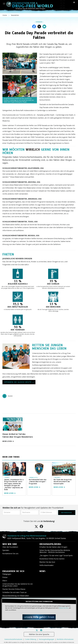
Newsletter (15, 15)
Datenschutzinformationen (13, 639)
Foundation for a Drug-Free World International (27, 536)
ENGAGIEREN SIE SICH (13, 571)
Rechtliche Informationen (65, 639)
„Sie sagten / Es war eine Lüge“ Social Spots (56, 555)
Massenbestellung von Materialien (16, 596)
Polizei (5, 577)
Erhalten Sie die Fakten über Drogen (53, 547)
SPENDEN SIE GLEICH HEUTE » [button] (19, 382)
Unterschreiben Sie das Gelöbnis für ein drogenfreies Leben (18, 585)
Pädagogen (7, 574)
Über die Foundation (10, 547)
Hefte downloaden (47, 565)
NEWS (42, 571)
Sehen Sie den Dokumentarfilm (55, 551)
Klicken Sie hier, (64, 608)
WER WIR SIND (10, 544)
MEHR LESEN (8, 441)
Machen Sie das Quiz (47, 562)
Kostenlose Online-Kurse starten (52, 559)
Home (5, 15)
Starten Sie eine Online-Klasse (14, 589)
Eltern (5, 581)
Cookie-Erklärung (31, 639)
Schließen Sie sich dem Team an (15, 592)
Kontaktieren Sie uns (10, 554)
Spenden (6, 550)
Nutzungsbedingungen (47, 639)
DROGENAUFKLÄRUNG (50, 544)
